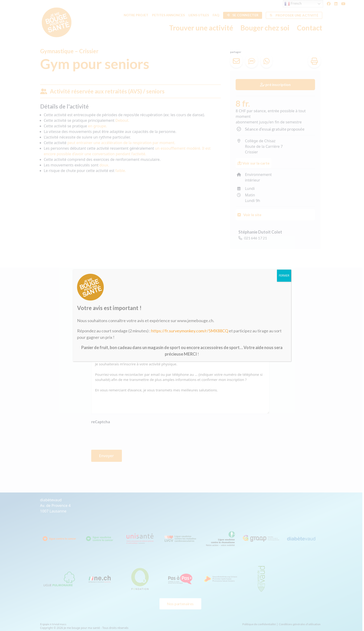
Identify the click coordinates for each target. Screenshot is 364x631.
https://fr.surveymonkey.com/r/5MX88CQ (190, 331)
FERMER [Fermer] (284, 276)
